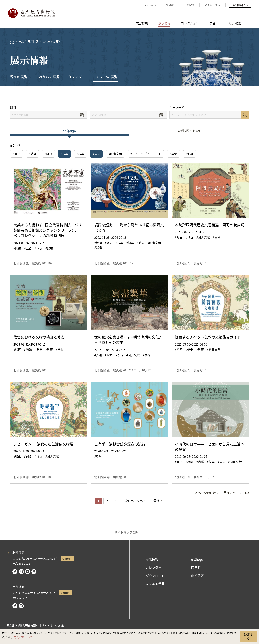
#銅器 (80, 154)
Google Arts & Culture (34, 572)
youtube (28, 572)
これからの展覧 (48, 77)
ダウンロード (155, 576)
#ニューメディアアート (146, 154)
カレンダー (76, 77)
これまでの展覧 (52, 41)
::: (119, 5)
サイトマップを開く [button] (128, 532)
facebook (15, 572)
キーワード (177, 107)
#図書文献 (115, 154)
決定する (248, 636)
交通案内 (67, 559)
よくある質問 (155, 584)
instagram (21, 572)
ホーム (20, 41)
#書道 (17, 154)
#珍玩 (96, 154)
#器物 (173, 154)
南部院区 (197, 576)
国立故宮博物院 (32, 13)
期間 (13, 107)
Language (238, 5)
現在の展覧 (19, 77)
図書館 (196, 568)
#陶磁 (48, 154)
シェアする (213, 96)
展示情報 (33, 41)
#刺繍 (189, 154)
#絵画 (33, 154)
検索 (245, 115)
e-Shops (197, 559)
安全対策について (23, 637)
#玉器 (64, 154)
